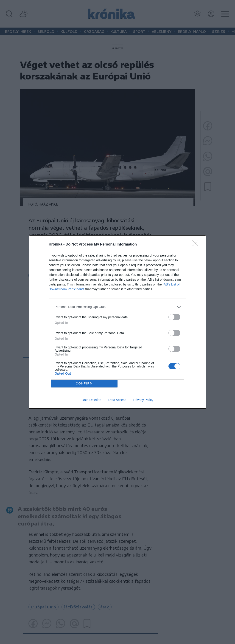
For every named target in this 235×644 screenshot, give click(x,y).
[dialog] (117, 322)
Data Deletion (91, 400)
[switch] (174, 317)
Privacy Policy (143, 400)
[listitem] (117, 307)
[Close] (197, 245)
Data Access (117, 400)
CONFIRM (84, 383)
